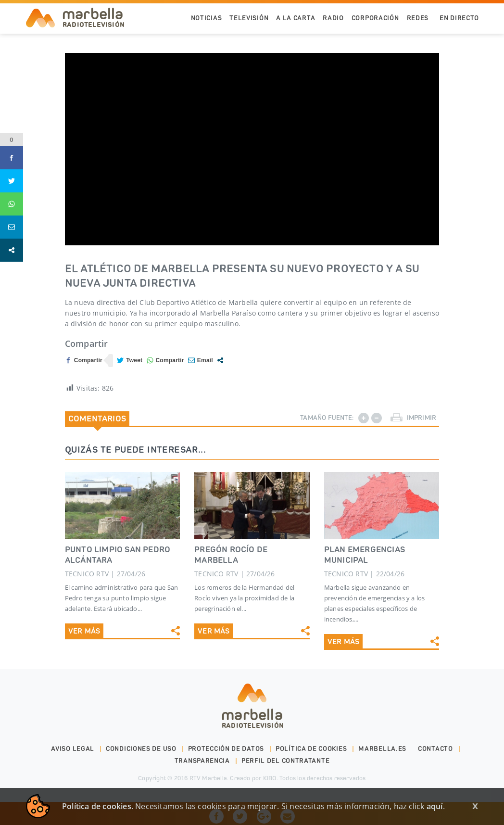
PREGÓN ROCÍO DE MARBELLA (231, 555)
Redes (418, 18)
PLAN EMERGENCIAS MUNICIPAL (365, 555)
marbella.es (382, 749)
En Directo (459, 18)
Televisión (249, 18)
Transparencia (202, 761)
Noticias (207, 18)
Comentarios (97, 419)
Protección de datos (226, 749)
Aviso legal (73, 749)
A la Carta (296, 18)
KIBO (270, 778)
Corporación (375, 18)
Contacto (435, 749)
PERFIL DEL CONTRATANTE (285, 761)
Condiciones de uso (141, 749)
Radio (333, 18)
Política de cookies (311, 749)
